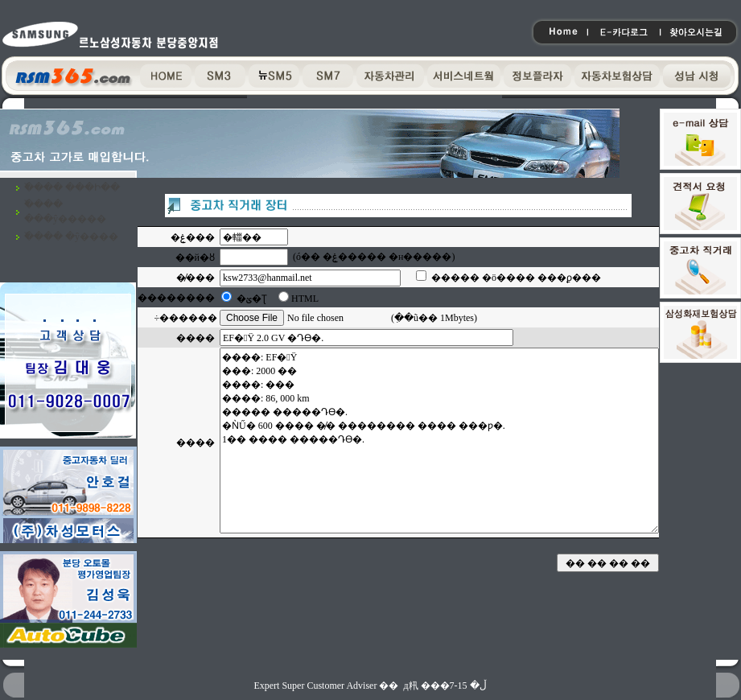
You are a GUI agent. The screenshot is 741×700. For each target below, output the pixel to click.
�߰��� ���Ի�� (72, 187)
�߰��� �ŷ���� (71, 237)
